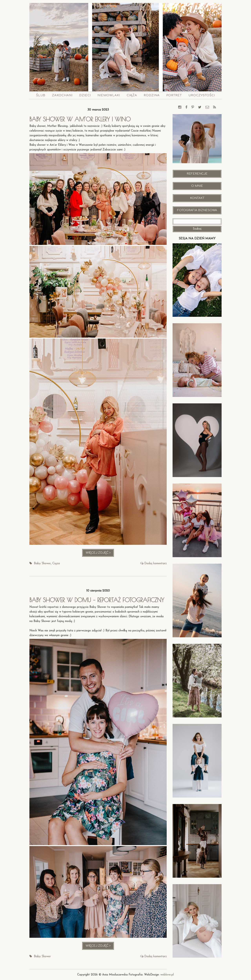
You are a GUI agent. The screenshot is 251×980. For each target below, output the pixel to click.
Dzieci (85, 95)
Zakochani (62, 95)
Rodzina (152, 95)
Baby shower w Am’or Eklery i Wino (81, 119)
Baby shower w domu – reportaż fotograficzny (98, 600)
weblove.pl (167, 975)
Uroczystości (202, 95)
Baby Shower (42, 564)
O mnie (197, 186)
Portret (174, 95)
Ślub (41, 95)
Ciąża (132, 95)
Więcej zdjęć (100, 554)
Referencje (197, 174)
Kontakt (197, 198)
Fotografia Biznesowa (197, 210)
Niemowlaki (109, 95)
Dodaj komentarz (156, 564)
